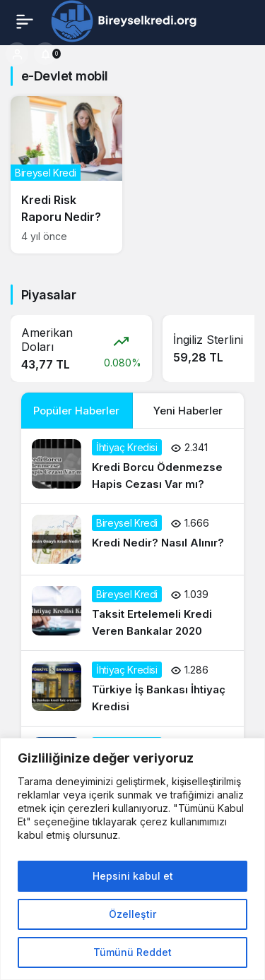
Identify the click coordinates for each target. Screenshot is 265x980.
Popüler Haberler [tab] (76, 411)
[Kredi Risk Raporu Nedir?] (66, 175)
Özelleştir (132, 914)
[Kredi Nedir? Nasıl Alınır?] (132, 539)
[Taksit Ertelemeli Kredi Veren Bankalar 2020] (132, 613)
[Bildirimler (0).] (45, 54)
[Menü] (25, 21)
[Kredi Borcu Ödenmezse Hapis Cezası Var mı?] (132, 466)
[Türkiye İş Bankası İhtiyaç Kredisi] (132, 688)
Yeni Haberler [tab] (188, 411)
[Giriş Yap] (17, 54)
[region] (132, 859)
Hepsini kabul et (133, 876)
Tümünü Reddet (132, 952)
